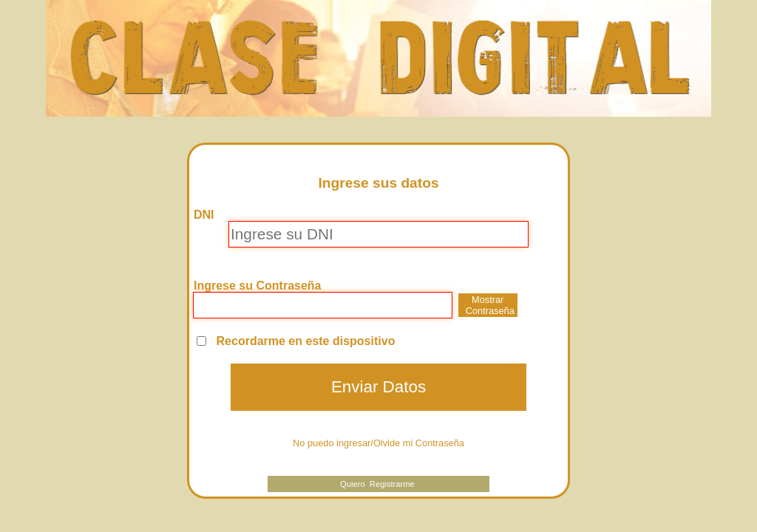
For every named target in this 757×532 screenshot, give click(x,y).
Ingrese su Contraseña (258, 286)
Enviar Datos (378, 387)
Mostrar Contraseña (490, 305)
